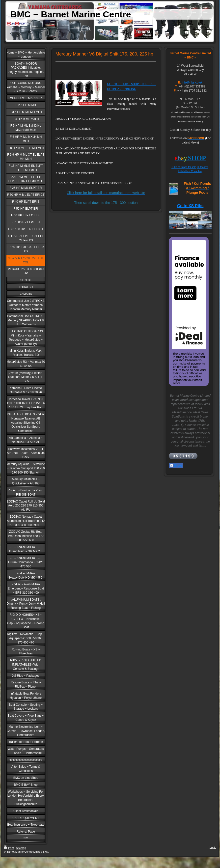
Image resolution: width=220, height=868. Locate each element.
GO (109, 84)
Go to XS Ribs (190, 206)
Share (176, 466)
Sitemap (21, 848)
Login (213, 847)
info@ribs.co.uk (192, 83)
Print (9, 848)
